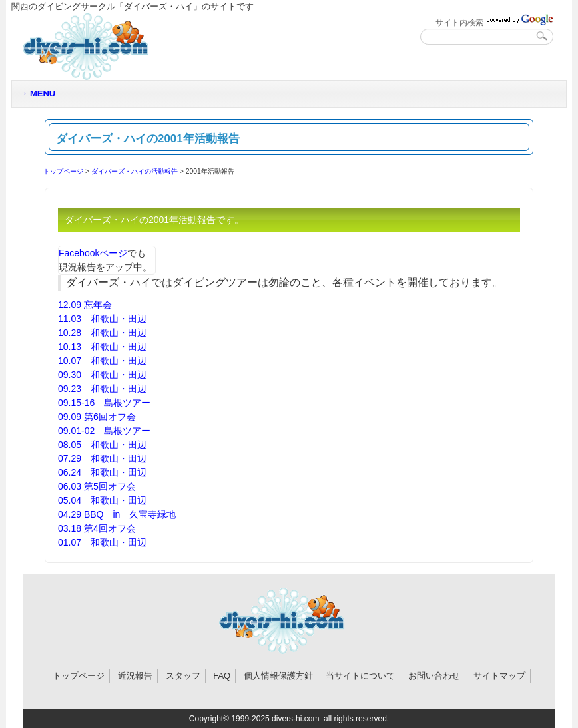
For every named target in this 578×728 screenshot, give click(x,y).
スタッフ (183, 676)
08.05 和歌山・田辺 (102, 445)
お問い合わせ (434, 676)
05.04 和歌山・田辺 (102, 500)
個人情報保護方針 (278, 676)
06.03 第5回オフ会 (97, 486)
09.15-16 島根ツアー (104, 403)
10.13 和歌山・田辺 (102, 347)
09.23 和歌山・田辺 (102, 389)
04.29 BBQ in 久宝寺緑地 (117, 514)
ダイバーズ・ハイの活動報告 (135, 171)
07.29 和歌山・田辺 (102, 458)
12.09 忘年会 (85, 305)
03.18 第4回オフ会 (97, 528)
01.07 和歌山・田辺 (102, 542)
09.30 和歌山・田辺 (102, 375)
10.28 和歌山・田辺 (102, 333)
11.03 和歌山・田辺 (102, 319)
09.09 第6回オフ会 (97, 417)
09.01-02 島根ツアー (104, 431)
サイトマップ (499, 676)
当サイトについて (360, 676)
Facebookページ (93, 253)
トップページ (63, 171)
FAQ (222, 676)
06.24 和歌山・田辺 (102, 472)
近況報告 (135, 676)
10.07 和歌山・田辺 (102, 361)
